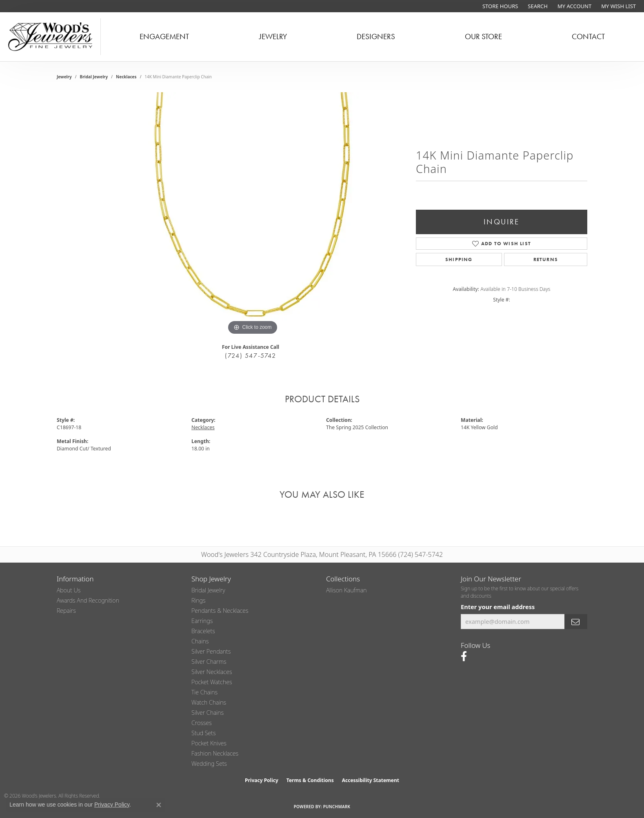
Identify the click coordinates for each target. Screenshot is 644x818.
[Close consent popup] (159, 805)
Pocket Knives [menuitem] (209, 743)
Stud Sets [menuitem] (204, 733)
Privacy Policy (262, 780)
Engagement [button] (164, 37)
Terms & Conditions (310, 780)
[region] (253, 215)
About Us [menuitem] (69, 590)
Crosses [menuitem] (202, 723)
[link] (499, 6)
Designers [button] (376, 37)
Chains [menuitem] (200, 641)
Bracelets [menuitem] (203, 631)
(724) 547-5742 (250, 356)
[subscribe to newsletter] (576, 622)
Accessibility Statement (371, 780)
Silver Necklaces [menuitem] (212, 672)
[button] (537, 6)
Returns (546, 259)
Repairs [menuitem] (66, 611)
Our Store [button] (483, 37)
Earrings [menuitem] (202, 621)
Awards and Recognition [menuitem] (88, 600)
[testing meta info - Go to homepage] (50, 37)
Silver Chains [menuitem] (208, 713)
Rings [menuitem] (199, 600)
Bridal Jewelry (94, 77)
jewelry (64, 77)
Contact (588, 37)
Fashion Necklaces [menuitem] (215, 753)
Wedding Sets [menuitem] (209, 764)
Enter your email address (498, 607)
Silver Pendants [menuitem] (211, 651)
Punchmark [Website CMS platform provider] (337, 807)
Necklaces (126, 77)
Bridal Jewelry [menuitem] (208, 590)
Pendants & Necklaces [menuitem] (220, 611)
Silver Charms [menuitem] (209, 662)
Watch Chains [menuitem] (209, 702)
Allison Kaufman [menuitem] (346, 590)
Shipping (459, 259)
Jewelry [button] (273, 37)
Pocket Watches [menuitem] (212, 682)
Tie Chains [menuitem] (204, 692)
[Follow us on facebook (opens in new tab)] (464, 656)
